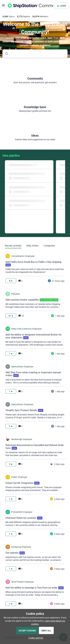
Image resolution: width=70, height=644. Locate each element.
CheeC (14, 477)
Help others (32, 246)
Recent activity (13, 246)
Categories (49, 246)
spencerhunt (17, 367)
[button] (35, 638)
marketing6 (17, 439)
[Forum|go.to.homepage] (29, 6)
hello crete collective (21, 329)
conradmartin (18, 256)
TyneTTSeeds (18, 582)
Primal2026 (17, 512)
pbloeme (15, 294)
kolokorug (16, 547)
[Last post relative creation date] (58, 281)
